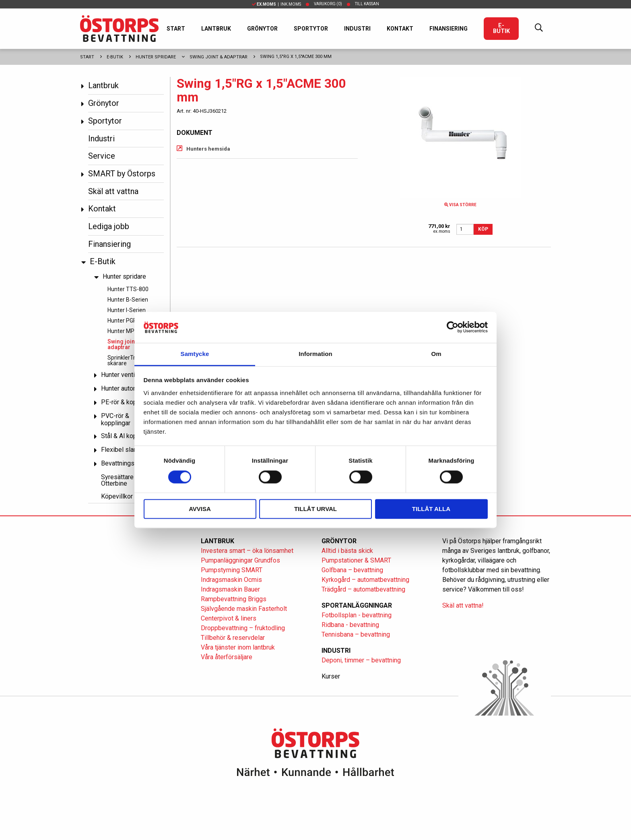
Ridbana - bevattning (350, 625)
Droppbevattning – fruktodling (243, 628)
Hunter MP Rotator (131, 331)
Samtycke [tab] (195, 354)
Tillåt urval (315, 509)
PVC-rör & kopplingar (116, 419)
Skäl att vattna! (463, 605)
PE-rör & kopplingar (128, 402)
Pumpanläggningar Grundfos (240, 560)
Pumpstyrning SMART (232, 570)
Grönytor (262, 29)
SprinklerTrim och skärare (130, 360)
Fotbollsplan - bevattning (357, 615)
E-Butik (501, 28)
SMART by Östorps (122, 174)
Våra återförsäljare (227, 657)
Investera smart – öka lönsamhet (247, 551)
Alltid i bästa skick (347, 551)
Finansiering (449, 29)
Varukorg (328, 4)
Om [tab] (436, 354)
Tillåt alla (431, 509)
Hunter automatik (125, 388)
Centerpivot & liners (229, 618)
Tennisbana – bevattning (356, 634)
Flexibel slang (121, 450)
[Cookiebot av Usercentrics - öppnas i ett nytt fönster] (453, 327)
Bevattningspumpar (128, 463)
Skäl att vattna (113, 191)
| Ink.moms (276, 4)
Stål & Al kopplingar (128, 436)
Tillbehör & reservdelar (233, 638)
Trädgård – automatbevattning (363, 589)
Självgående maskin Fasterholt (244, 609)
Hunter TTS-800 (128, 289)
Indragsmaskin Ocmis (231, 580)
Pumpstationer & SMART (356, 560)
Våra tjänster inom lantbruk (238, 647)
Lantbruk (216, 29)
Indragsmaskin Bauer (230, 589)
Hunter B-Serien (128, 300)
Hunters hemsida (208, 149)
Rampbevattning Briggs (234, 599)
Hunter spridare (156, 57)
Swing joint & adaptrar (219, 57)
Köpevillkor (117, 496)
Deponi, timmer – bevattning (361, 660)
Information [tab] (315, 354)
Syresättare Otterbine (117, 480)
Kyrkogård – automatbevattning (365, 580)
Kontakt (400, 29)
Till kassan (367, 4)
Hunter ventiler (122, 375)
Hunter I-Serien (127, 310)
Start (176, 29)
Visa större (460, 205)
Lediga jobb (109, 226)
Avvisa (200, 509)
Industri (357, 29)
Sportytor (311, 29)
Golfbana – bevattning (352, 570)
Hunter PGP (122, 321)
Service (102, 156)
